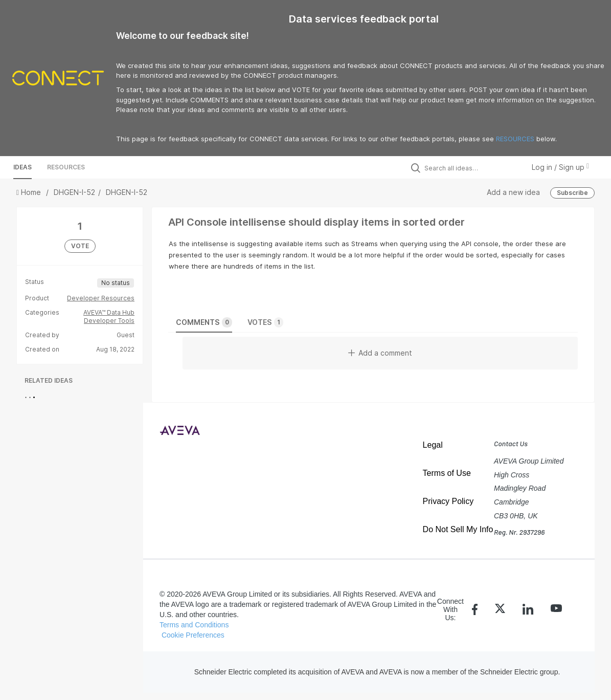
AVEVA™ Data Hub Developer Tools (109, 316)
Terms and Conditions (194, 625)
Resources (66, 167)
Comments (204, 322)
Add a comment (380, 353)
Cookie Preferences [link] (193, 635)
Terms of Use (447, 473)
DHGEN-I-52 (74, 192)
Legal (433, 445)
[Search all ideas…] (472, 168)
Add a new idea (513, 192)
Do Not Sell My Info (458, 529)
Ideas (22, 167)
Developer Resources (101, 298)
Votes (265, 322)
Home (30, 192)
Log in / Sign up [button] (560, 167)
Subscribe (572, 193)
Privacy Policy (448, 501)
